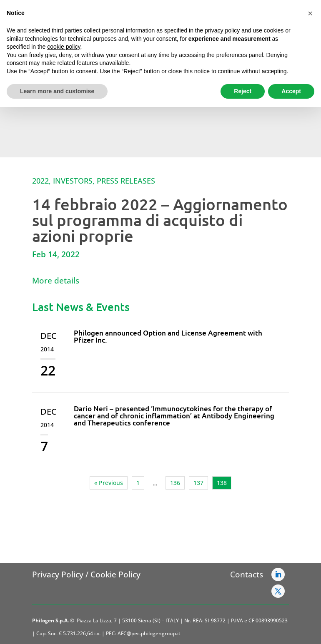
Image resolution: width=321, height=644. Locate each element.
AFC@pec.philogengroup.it (149, 633)
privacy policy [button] (222, 30)
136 (175, 483)
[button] (310, 13)
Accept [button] (291, 91)
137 (198, 483)
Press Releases (126, 181)
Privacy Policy (58, 574)
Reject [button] (243, 91)
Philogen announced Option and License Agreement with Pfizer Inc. (168, 336)
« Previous (109, 483)
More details (56, 281)
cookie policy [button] (64, 47)
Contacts (247, 574)
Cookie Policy (115, 574)
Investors (73, 181)
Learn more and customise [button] (57, 91)
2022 (40, 181)
